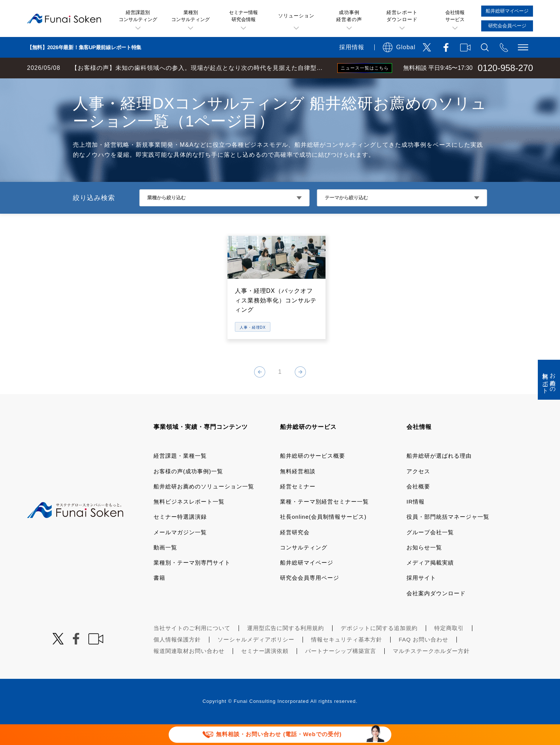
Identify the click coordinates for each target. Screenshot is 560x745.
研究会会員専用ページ (310, 598)
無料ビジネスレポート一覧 (189, 522)
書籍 (159, 598)
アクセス (418, 492)
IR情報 (416, 522)
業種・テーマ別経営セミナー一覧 (324, 522)
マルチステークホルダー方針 (431, 672)
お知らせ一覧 (424, 568)
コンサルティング (304, 568)
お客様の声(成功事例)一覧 (188, 492)
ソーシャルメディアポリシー (256, 660)
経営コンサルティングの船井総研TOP (55, 86)
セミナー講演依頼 (265, 672)
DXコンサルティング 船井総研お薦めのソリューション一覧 (186, 86)
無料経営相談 (298, 492)
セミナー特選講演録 (180, 537)
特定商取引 (449, 649)
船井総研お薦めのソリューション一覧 (204, 507)
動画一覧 (165, 568)
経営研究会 (295, 553)
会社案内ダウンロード (436, 614)
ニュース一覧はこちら (365, 68)
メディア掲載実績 (430, 583)
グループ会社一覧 (430, 553)
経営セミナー (298, 507)
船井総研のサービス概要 (313, 476)
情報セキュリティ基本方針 (347, 660)
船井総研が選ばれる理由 (439, 476)
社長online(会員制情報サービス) (323, 537)
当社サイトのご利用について (192, 649)
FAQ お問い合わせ (424, 660)
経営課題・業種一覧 (180, 476)
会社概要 (418, 507)
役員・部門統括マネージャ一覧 (448, 537)
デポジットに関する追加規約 (379, 649)
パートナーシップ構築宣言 (341, 672)
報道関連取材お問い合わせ (189, 672)
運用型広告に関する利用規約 (286, 649)
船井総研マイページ (307, 583)
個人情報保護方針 (177, 660)
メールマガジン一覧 (180, 553)
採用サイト (421, 598)
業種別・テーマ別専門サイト (192, 583)
